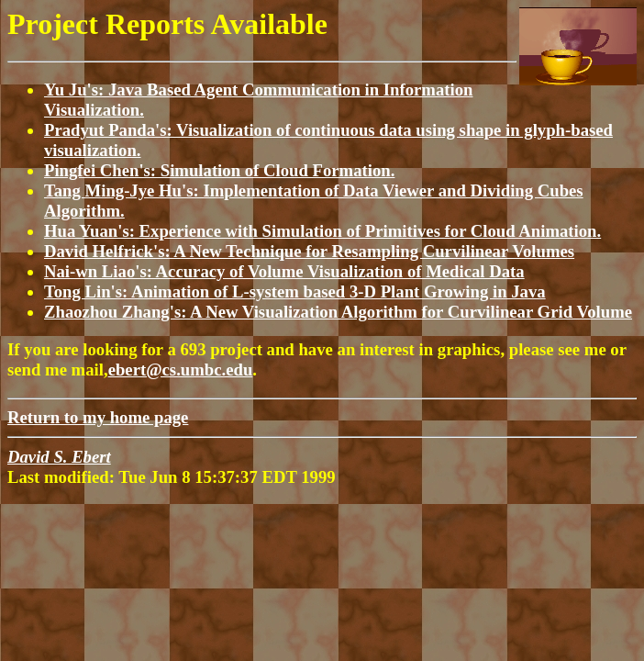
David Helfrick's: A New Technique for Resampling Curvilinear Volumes (309, 251)
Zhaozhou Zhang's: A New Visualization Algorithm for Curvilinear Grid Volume (338, 312)
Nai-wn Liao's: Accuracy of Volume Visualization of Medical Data (284, 271)
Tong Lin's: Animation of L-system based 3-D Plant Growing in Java (295, 291)
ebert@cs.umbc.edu (181, 370)
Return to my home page (98, 417)
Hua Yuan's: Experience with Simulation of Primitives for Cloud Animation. (322, 231)
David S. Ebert (59, 457)
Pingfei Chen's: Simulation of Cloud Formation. (219, 170)
